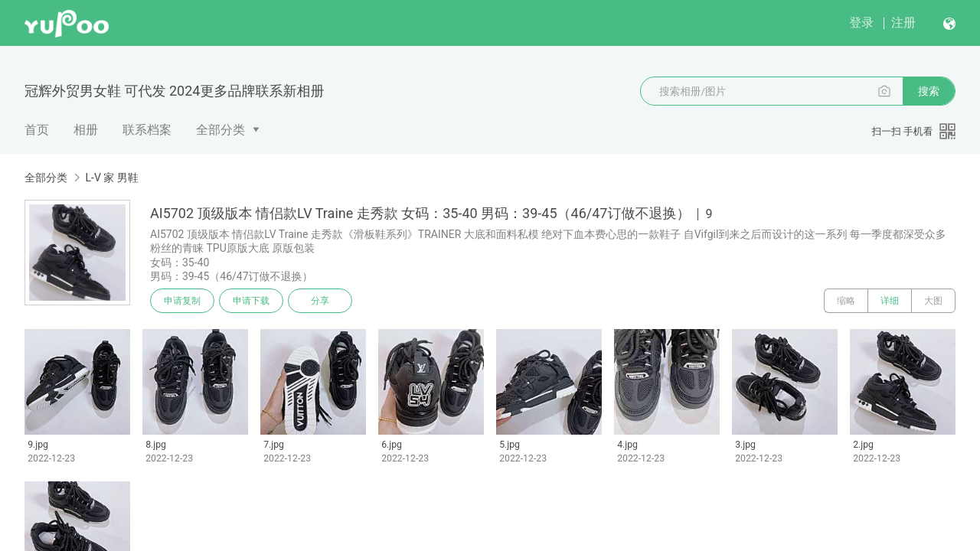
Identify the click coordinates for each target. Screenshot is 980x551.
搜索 (929, 91)
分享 (320, 301)
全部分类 (220, 130)
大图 (933, 301)
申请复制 (182, 301)
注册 (903, 23)
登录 (861, 23)
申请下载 (251, 301)
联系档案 (147, 130)
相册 (86, 130)
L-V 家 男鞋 (111, 178)
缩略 (846, 301)
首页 (37, 130)
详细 (890, 301)
